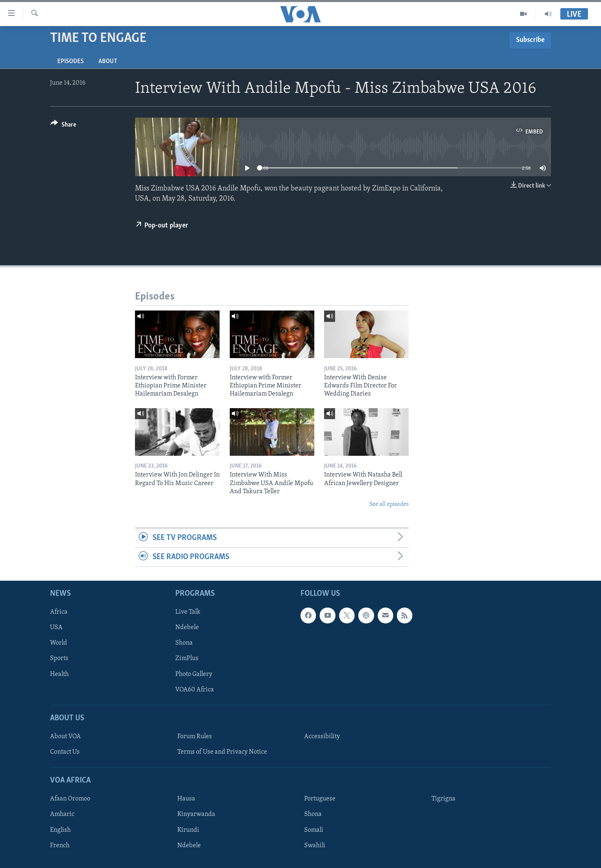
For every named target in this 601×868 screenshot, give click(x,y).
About (108, 61)
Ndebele (187, 628)
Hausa (186, 799)
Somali (314, 830)
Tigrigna (443, 799)
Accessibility (322, 737)
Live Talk (188, 612)
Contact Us (65, 752)
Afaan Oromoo (70, 799)
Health (59, 674)
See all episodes (389, 504)
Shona (184, 643)
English (60, 830)
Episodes (71, 61)
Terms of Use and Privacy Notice (222, 752)
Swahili (315, 846)
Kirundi (188, 830)
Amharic (62, 815)
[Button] (63, 126)
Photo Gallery (194, 674)
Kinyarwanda (196, 815)
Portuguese (320, 799)
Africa (59, 612)
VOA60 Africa (195, 690)
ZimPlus (187, 659)
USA (56, 628)
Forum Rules (195, 737)
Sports (59, 659)
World (59, 643)
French (60, 846)
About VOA (65, 737)
